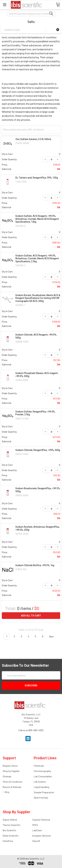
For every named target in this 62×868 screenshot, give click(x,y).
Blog (7, 792)
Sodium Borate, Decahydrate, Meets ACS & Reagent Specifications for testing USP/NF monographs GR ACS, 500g (38, 298)
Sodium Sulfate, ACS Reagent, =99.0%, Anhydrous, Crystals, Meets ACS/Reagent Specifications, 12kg (37, 219)
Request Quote (10, 766)
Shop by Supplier (11, 771)
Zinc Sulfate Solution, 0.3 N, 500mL (33, 139)
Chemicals (39, 766)
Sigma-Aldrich (10, 820)
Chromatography (42, 771)
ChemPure (8, 841)
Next (53, 637)
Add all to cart (31, 616)
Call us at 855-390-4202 (31, 730)
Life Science (40, 782)
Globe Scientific (11, 836)
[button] (58, 30)
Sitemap (7, 776)
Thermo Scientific (11, 825)
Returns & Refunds (12, 787)
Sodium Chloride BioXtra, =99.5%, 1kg (35, 565)
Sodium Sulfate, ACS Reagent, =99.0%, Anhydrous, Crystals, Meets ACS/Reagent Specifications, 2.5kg (37, 259)
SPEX (35, 825)
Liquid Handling (41, 787)
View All (36, 841)
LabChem (37, 830)
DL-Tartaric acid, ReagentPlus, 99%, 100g (37, 178)
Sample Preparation (44, 792)
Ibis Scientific (9, 830)
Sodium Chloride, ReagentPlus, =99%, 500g (38, 450)
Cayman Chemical (41, 820)
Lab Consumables (43, 776)
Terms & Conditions (12, 782)
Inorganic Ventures (41, 836)
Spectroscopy (41, 797)
